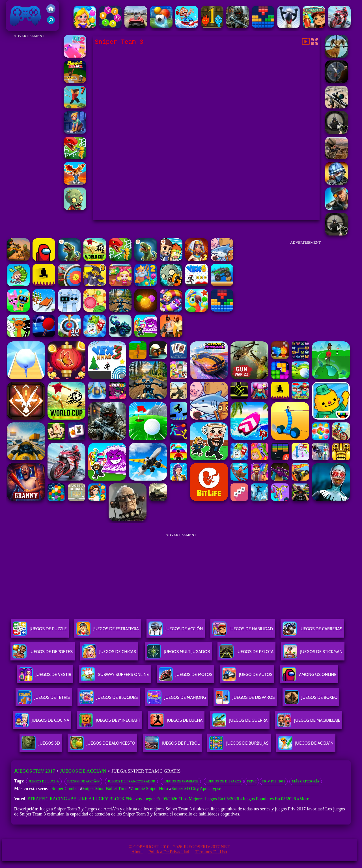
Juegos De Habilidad (243, 631)
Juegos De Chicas (109, 654)
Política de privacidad (169, 852)
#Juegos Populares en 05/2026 (268, 799)
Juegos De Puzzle (40, 631)
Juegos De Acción (176, 631)
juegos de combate (181, 781)
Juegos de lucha (44, 781)
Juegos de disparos (224, 781)
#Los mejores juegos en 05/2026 (209, 799)
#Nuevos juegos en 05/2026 (151, 799)
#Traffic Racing (47, 799)
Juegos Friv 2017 (25, 16)
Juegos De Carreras (312, 631)
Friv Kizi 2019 (274, 781)
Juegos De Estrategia (108, 631)
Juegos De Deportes (42, 654)
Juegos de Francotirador (131, 781)
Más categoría (306, 781)
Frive (252, 781)
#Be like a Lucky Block (96, 799)
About (137, 852)
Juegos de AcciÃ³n (83, 771)
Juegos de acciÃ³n (83, 781)
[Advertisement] (29, 124)
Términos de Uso (211, 852)
